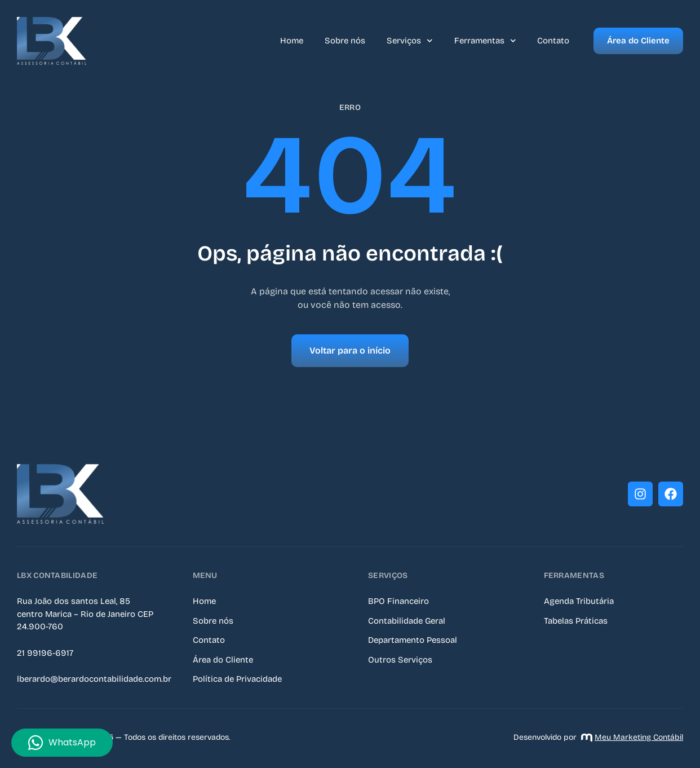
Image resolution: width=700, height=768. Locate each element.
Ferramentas (485, 41)
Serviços (410, 41)
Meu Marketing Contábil (632, 737)
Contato (553, 41)
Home (292, 41)
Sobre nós (345, 41)
